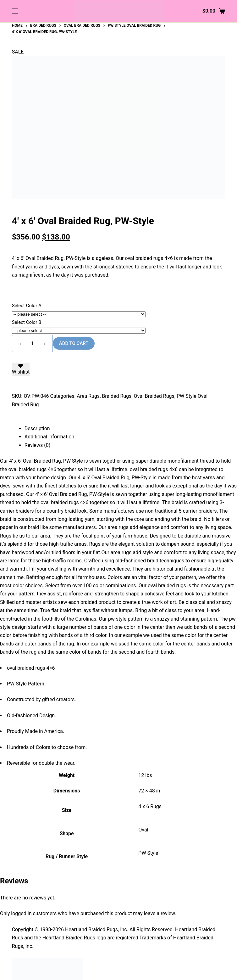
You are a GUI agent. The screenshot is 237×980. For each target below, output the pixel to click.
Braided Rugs (117, 396)
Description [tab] (37, 428)
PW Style (148, 853)
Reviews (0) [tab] (38, 445)
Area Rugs (88, 396)
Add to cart (74, 343)
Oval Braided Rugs (154, 396)
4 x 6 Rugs (150, 806)
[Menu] (15, 11)
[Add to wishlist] (21, 370)
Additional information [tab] (50, 437)
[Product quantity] (32, 344)
